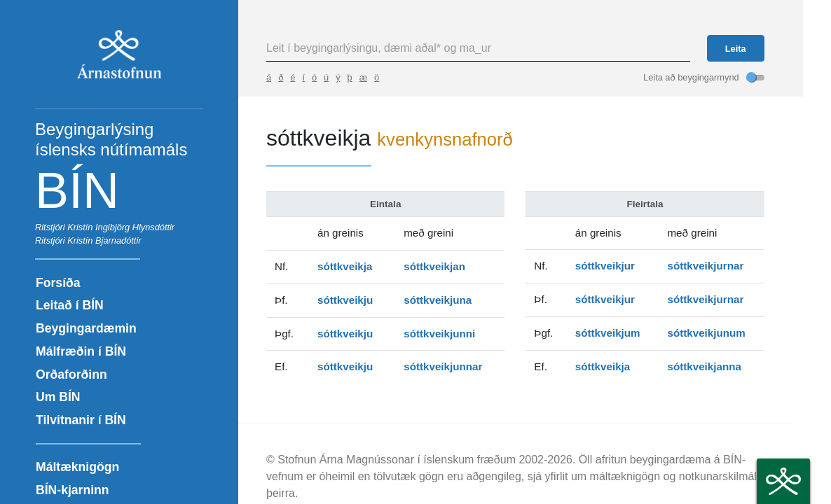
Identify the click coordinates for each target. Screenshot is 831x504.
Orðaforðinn (71, 374)
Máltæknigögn (77, 467)
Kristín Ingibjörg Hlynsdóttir (121, 227)
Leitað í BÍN (70, 305)
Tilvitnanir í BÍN (81, 420)
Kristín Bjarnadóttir (104, 240)
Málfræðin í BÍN (81, 351)
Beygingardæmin (86, 328)
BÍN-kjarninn (73, 490)
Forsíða (58, 283)
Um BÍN (58, 397)
